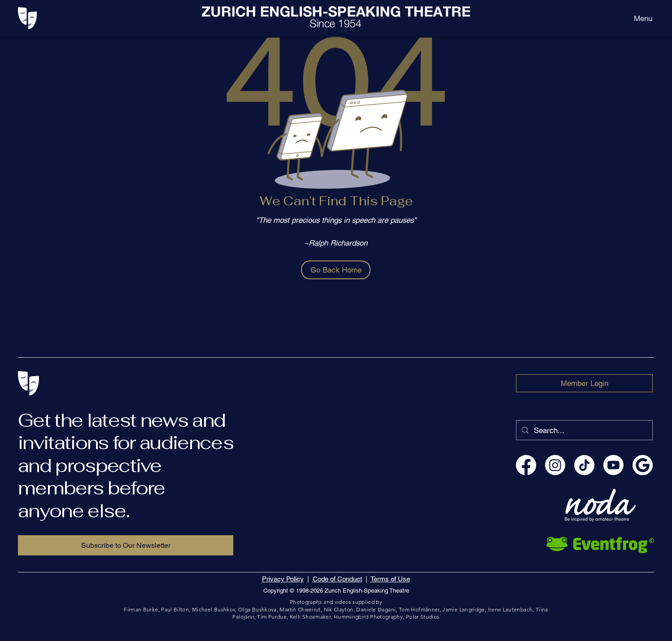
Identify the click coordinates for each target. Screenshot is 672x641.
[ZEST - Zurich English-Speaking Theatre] (643, 465)
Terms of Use (390, 579)
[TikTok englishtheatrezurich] (584, 465)
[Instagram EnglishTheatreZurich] (555, 465)
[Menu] (643, 18)
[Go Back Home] (336, 270)
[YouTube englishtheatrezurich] (613, 465)
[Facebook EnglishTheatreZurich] (526, 465)
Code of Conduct (337, 579)
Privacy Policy (283, 579)
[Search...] (584, 430)
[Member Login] (584, 383)
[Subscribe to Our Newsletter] (126, 545)
